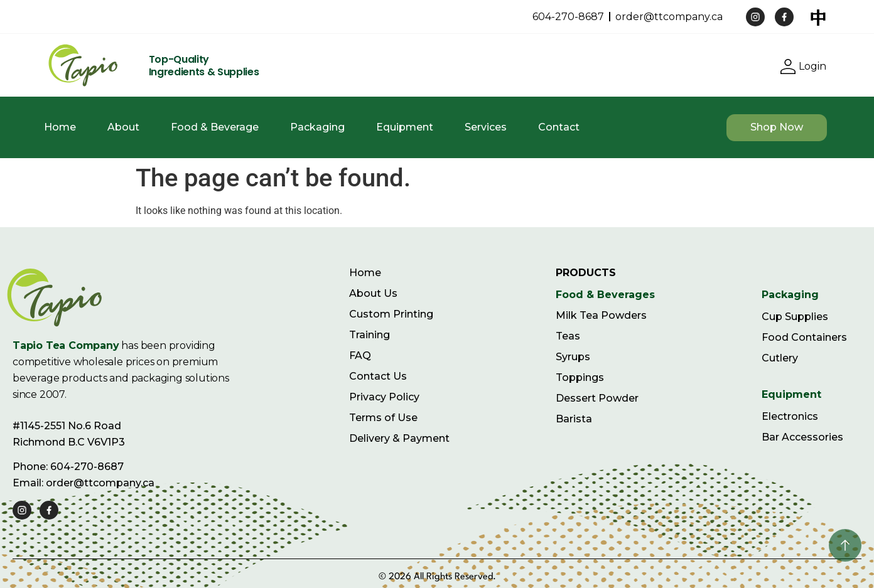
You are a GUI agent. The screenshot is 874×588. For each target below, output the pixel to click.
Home (60, 127)
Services (486, 127)
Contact (559, 127)
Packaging (317, 127)
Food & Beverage (215, 127)
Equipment (405, 127)
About (123, 127)
